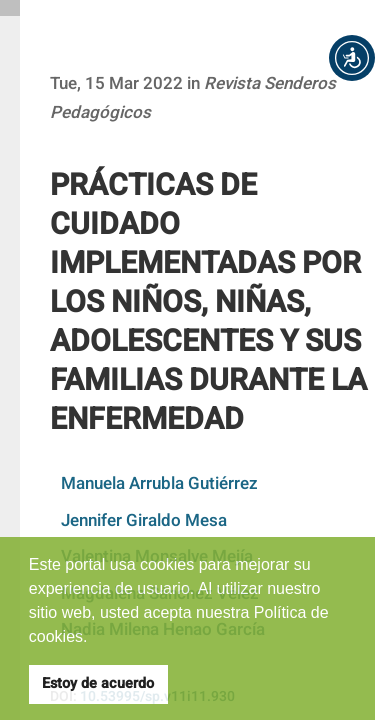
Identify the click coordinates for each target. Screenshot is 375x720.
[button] (352, 58)
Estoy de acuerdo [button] (98, 683)
